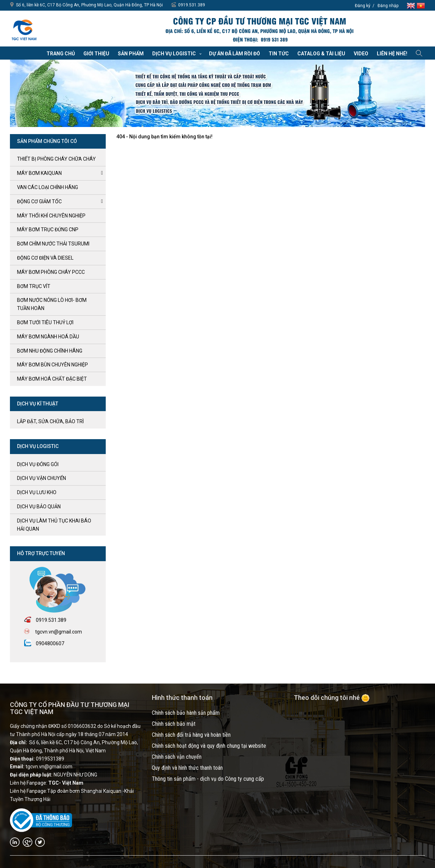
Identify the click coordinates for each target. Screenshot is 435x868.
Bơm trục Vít (34, 286)
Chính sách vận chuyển (177, 757)
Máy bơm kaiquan (39, 173)
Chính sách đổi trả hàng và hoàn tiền (191, 735)
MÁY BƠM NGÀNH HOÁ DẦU (48, 337)
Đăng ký (363, 6)
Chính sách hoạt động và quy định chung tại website (209, 746)
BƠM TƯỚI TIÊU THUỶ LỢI (45, 322)
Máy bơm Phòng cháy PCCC (51, 272)
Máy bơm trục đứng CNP (48, 230)
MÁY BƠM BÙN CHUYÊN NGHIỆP (53, 365)
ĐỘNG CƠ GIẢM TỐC (39, 201)
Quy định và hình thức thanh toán (187, 768)
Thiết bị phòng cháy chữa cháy (56, 159)
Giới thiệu (96, 54)
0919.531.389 (192, 5)
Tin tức (279, 54)
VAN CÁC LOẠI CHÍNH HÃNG (48, 187)
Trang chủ (61, 54)
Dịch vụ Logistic (174, 54)
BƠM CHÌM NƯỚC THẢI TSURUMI (53, 244)
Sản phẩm (131, 54)
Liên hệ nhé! (392, 54)
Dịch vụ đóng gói (38, 464)
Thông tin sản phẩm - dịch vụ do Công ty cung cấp (208, 779)
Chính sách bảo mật (174, 724)
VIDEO (361, 54)
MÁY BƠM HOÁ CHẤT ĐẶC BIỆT (52, 379)
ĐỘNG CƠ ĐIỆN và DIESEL (45, 258)
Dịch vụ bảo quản (39, 507)
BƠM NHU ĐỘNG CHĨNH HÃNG (50, 351)
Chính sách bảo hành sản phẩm (186, 713)
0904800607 (50, 643)
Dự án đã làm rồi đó (235, 54)
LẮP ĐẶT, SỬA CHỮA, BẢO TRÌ (50, 421)
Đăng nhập (388, 6)
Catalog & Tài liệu (321, 54)
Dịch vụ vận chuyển (42, 478)
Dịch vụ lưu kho (37, 492)
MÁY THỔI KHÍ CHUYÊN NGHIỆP (51, 216)
